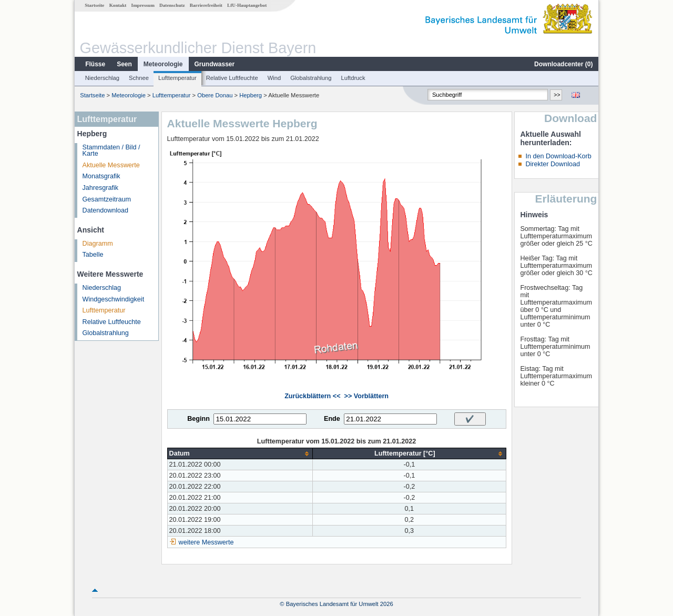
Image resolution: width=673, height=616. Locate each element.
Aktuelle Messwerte (111, 165)
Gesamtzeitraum (107, 199)
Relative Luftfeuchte (232, 78)
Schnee (139, 78)
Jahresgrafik (101, 188)
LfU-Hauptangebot (247, 5)
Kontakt (118, 5)
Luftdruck (353, 78)
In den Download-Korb (558, 156)
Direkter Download (553, 164)
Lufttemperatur (177, 78)
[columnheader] (240, 454)
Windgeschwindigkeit (114, 299)
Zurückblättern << (312, 396)
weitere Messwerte (206, 542)
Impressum (143, 5)
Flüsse (95, 64)
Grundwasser (215, 64)
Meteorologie (163, 64)
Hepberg (251, 95)
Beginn (198, 419)
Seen (124, 64)
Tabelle (93, 255)
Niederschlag (102, 78)
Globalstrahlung (311, 78)
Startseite (94, 5)
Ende (332, 419)
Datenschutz (172, 5)
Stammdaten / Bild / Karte (111, 151)
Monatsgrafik (101, 176)
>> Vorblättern (366, 396)
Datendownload (106, 210)
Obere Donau (215, 95)
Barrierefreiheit (206, 5)
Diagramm (98, 244)
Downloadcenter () (563, 64)
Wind (274, 78)
